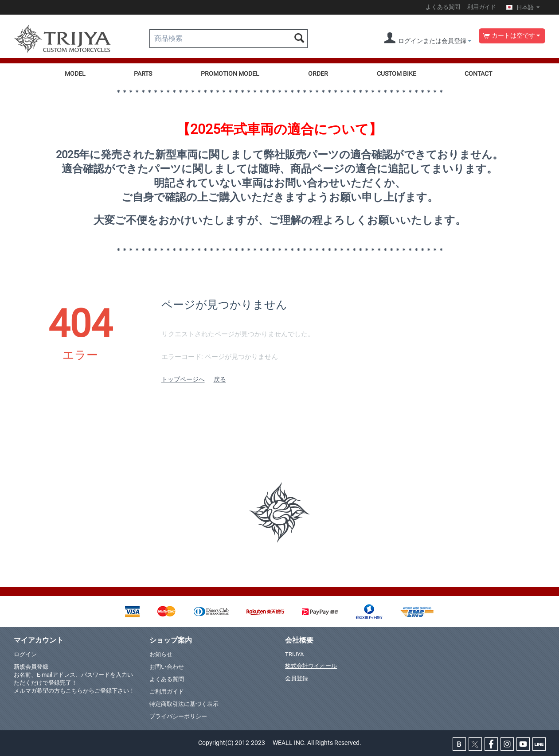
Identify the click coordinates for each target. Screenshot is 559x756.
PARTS (143, 74)
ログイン (25, 654)
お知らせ (161, 654)
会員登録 (297, 678)
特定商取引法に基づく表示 (184, 704)
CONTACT (478, 74)
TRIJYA (294, 654)
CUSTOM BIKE (397, 74)
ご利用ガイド (167, 692)
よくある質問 (443, 7)
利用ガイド (482, 7)
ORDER (318, 74)
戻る (220, 379)
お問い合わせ (167, 667)
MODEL (75, 74)
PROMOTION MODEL (230, 74)
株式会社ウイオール (311, 666)
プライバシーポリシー (178, 716)
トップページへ (183, 379)
